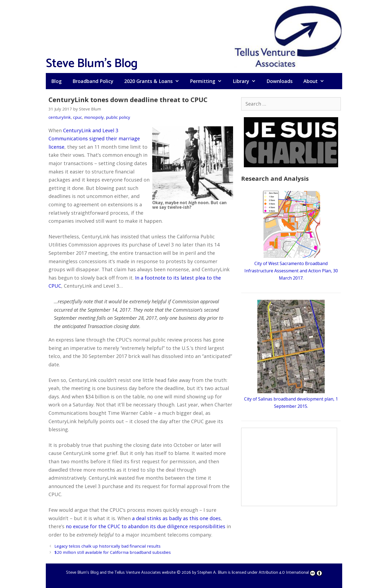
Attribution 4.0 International (290, 573)
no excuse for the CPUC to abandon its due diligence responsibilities (145, 526)
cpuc (77, 117)
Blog (56, 81)
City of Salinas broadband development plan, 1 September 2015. (291, 399)
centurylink (60, 117)
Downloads (280, 81)
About (316, 81)
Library (247, 81)
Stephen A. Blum (212, 573)
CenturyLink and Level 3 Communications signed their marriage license (94, 139)
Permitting (209, 81)
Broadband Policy (93, 81)
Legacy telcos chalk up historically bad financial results (108, 546)
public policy (118, 117)
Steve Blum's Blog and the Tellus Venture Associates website (121, 573)
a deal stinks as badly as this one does (176, 518)
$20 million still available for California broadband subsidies (113, 552)
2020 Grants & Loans (154, 81)
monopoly (94, 117)
